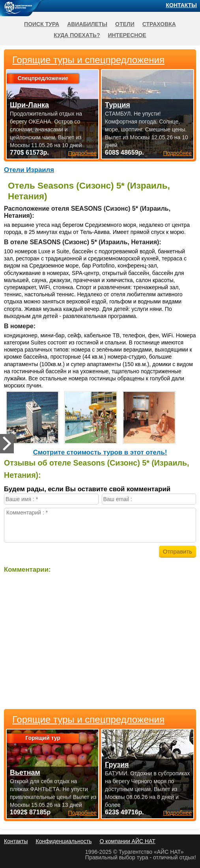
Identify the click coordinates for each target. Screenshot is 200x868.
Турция (118, 105)
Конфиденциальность (64, 841)
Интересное (127, 35)
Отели (125, 24)
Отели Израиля (29, 170)
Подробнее (82, 813)
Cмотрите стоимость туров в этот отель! (100, 452)
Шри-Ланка (29, 105)
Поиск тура (42, 24)
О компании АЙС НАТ (128, 841)
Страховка (159, 24)
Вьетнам (25, 773)
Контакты (181, 5)
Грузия (117, 765)
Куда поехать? (77, 35)
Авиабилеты (87, 24)
